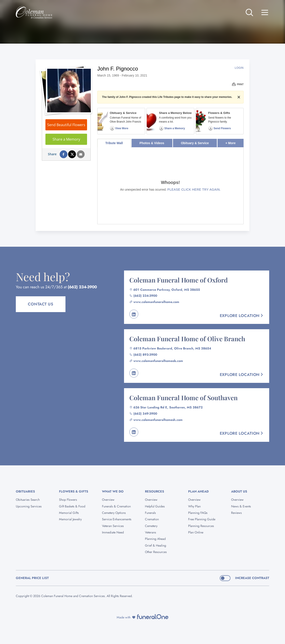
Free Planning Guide (202, 519)
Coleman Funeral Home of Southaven (183, 398)
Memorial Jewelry (70, 519)
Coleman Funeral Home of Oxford (179, 280)
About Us (239, 491)
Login (239, 68)
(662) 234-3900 (82, 287)
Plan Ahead (198, 491)
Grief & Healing (156, 545)
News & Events (241, 506)
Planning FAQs (198, 513)
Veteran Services (113, 526)
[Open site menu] (265, 12)
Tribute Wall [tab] (114, 143)
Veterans (151, 532)
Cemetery (151, 526)
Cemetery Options (114, 513)
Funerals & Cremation (116, 506)
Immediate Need (113, 532)
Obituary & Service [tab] (195, 143)
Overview (108, 500)
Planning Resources (201, 526)
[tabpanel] (170, 186)
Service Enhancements (117, 519)
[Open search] (249, 12)
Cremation (152, 519)
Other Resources (156, 552)
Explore (242, 316)
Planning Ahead (155, 539)
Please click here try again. (194, 190)
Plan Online (196, 532)
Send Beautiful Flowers (66, 125)
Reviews (236, 513)
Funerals (150, 513)
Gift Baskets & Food (72, 506)
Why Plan (194, 506)
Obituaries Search (28, 500)
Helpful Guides (155, 506)
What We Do (113, 491)
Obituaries (25, 491)
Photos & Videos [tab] (152, 143)
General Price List (32, 578)
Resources (155, 491)
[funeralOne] (153, 617)
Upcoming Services (29, 506)
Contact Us (41, 304)
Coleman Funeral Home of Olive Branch (187, 339)
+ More (235, 142)
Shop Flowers (68, 500)
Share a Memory (66, 139)
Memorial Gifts (69, 513)
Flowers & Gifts (74, 491)
